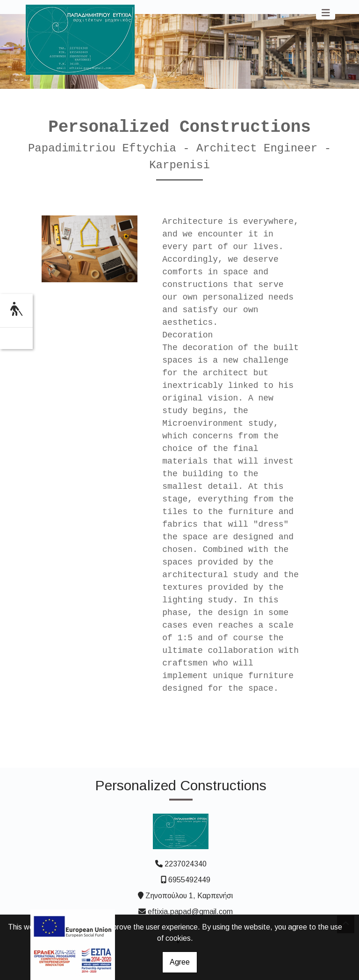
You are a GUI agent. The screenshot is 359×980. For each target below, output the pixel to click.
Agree (180, 962)
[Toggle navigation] (326, 13)
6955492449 (189, 880)
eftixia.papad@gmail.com (190, 912)
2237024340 (186, 864)
